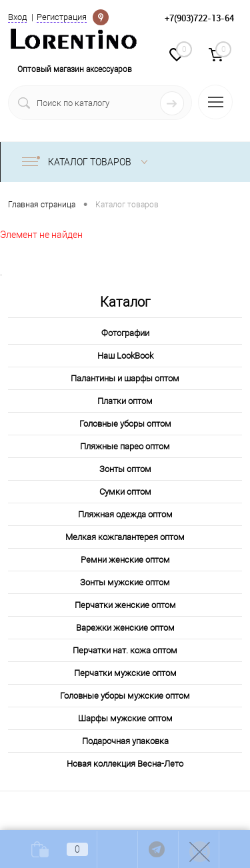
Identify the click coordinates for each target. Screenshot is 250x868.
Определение (101, 16)
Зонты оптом (125, 469)
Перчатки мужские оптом (125, 673)
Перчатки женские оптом (125, 605)
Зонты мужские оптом (125, 582)
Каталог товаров (88, 162)
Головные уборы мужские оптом (125, 696)
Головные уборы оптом (125, 424)
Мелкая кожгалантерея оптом (125, 537)
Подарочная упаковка (125, 741)
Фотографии (125, 333)
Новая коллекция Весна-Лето (125, 764)
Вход (17, 17)
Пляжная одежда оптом (125, 514)
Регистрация (62, 17)
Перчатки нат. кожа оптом (125, 650)
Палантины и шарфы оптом (125, 378)
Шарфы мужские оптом (125, 718)
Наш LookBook (125, 356)
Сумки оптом (125, 492)
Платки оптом (125, 401)
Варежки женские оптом (125, 628)
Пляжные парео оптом (125, 446)
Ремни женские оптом (125, 560)
